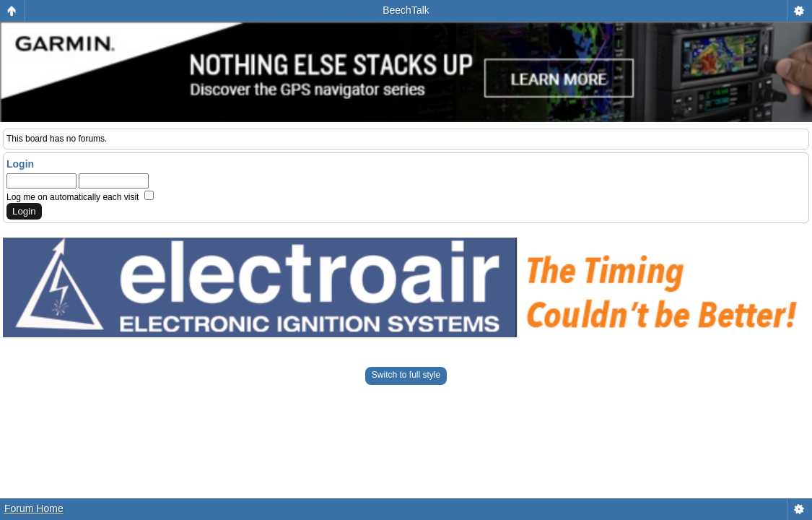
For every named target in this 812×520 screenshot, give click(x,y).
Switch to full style (406, 375)
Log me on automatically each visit (80, 197)
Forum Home (34, 508)
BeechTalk (406, 10)
